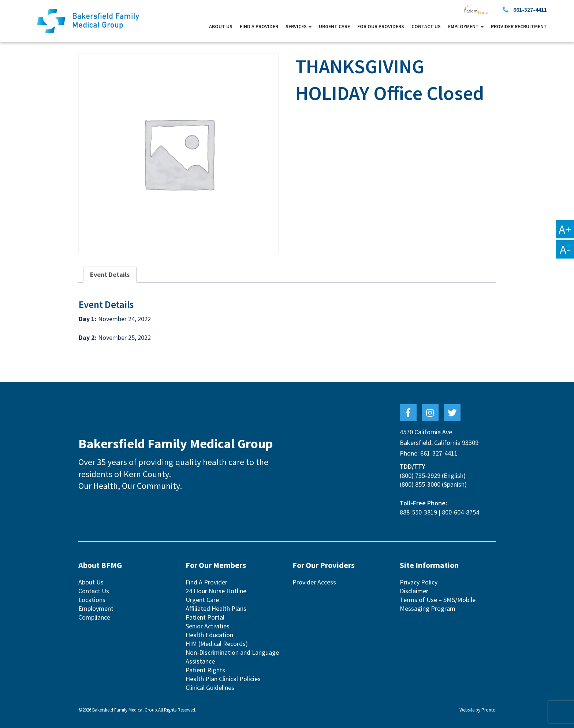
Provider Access (314, 582)
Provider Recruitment (519, 26)
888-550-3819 (418, 512)
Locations (92, 600)
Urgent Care (334, 26)
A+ (565, 229)
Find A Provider (259, 26)
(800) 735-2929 (420, 476)
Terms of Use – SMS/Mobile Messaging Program (438, 604)
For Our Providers (381, 26)
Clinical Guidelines (210, 688)
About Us (221, 26)
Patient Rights (205, 670)
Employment (466, 26)
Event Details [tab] (110, 274)
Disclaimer (414, 591)
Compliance (94, 617)
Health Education (209, 635)
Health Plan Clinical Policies (223, 679)
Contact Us (426, 26)
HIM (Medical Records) (217, 644)
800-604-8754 (461, 512)
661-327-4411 (530, 10)
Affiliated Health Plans (216, 608)
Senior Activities (208, 626)
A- (565, 249)
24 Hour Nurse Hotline (216, 591)
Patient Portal (205, 617)
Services (299, 26)
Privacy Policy (419, 582)
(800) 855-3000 (420, 484)
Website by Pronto (478, 710)
